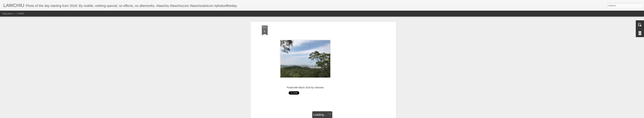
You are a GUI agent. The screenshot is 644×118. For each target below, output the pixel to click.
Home (21, 13)
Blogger (332, 116)
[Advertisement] (305, 47)
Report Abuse (342, 116)
